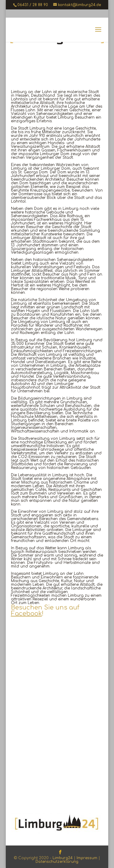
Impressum (87, 858)
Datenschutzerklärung (57, 862)
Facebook (26, 614)
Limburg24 (63, 858)
